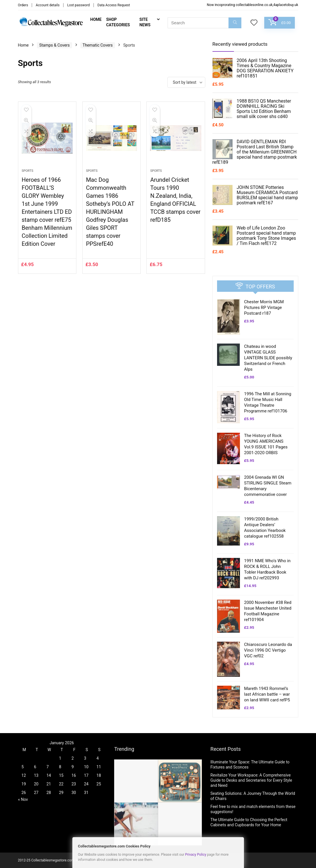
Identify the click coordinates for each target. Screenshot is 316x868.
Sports (27, 171)
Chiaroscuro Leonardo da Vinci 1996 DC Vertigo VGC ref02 (268, 650)
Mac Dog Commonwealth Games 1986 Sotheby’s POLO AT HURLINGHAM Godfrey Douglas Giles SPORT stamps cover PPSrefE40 (110, 212)
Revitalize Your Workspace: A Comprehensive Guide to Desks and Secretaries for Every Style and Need (251, 780)
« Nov (23, 799)
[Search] (235, 23)
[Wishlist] (254, 23)
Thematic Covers (98, 45)
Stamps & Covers (54, 45)
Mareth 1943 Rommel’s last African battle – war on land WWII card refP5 (267, 694)
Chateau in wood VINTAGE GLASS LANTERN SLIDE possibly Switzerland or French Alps (268, 358)
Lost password (78, 5)
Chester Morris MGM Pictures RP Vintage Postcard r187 (264, 308)
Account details (48, 5)
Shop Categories (118, 22)
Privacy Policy (196, 855)
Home (96, 19)
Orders (23, 5)
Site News (145, 22)
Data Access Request (114, 5)
